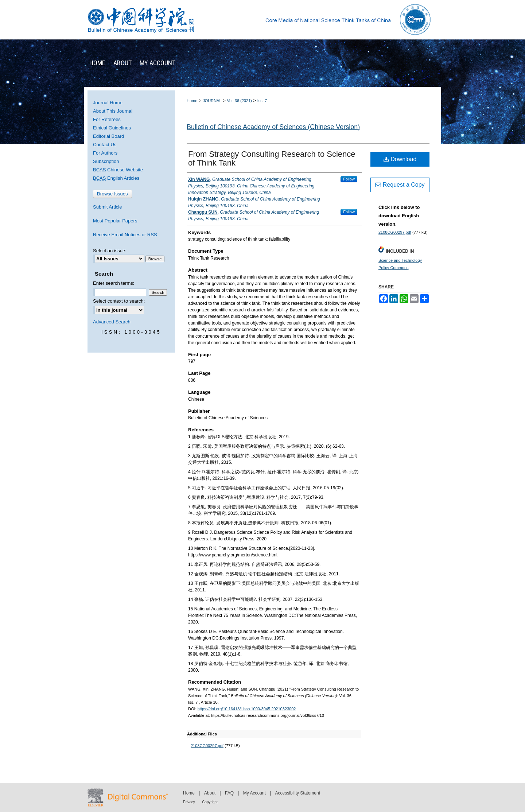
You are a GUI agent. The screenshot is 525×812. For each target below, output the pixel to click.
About (210, 793)
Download (400, 159)
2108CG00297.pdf (207, 746)
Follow (349, 179)
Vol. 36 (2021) (239, 101)
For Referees (107, 119)
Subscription (106, 161)
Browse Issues (112, 194)
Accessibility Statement (298, 793)
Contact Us (105, 145)
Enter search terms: (114, 283)
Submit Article (107, 207)
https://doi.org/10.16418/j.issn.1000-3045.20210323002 (247, 709)
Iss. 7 (262, 101)
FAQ (229, 793)
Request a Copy (400, 185)
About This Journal (113, 111)
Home (192, 101)
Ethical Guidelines (112, 128)
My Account (254, 793)
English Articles (116, 178)
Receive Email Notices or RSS (125, 235)
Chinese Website (118, 170)
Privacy (189, 802)
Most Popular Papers (115, 221)
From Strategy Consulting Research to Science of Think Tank (272, 158)
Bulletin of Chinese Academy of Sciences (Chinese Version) (273, 127)
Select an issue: (110, 251)
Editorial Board (108, 136)
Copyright (210, 802)
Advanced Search (112, 322)
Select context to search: (119, 301)
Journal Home (108, 103)
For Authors (105, 153)
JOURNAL (212, 101)
